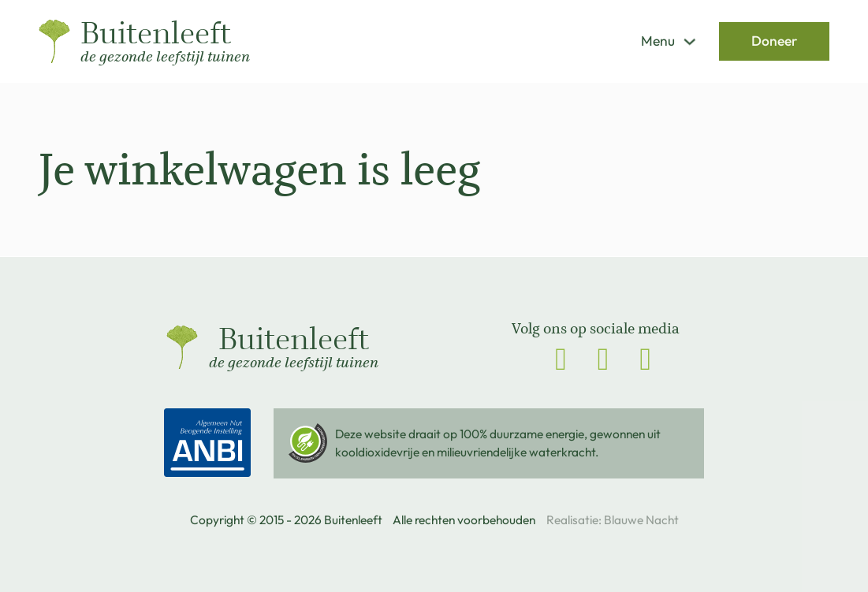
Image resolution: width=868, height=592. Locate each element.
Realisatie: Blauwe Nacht (613, 520)
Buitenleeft (156, 34)
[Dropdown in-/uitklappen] (689, 41)
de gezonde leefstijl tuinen (165, 58)
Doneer (774, 41)
